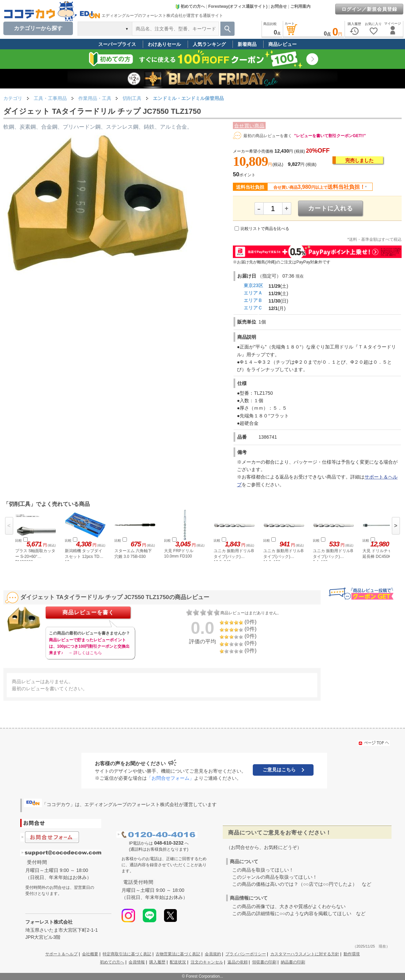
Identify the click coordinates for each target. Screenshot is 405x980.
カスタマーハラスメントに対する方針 (305, 954)
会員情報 (137, 962)
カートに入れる (331, 208)
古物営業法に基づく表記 (178, 954)
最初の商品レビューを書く (268, 136)
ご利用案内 (300, 6)
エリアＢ (253, 300)
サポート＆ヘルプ (61, 954)
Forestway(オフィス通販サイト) (238, 6)
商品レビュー (282, 44)
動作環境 (352, 954)
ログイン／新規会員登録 (369, 9)
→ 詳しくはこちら (85, 653)
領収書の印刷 (264, 962)
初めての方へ (190, 6)
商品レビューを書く (88, 612)
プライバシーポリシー (246, 954)
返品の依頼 (238, 962)
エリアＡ (253, 293)
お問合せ (279, 6)
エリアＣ (253, 308)
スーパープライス (117, 44)
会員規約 (213, 954)
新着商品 (247, 44)
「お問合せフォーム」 (170, 778)
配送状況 (178, 962)
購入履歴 (157, 962)
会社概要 (90, 954)
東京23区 (253, 285)
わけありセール (164, 44)
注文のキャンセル (207, 962)
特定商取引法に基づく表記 (127, 954)
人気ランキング (209, 44)
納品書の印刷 (293, 962)
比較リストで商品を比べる (265, 229)
